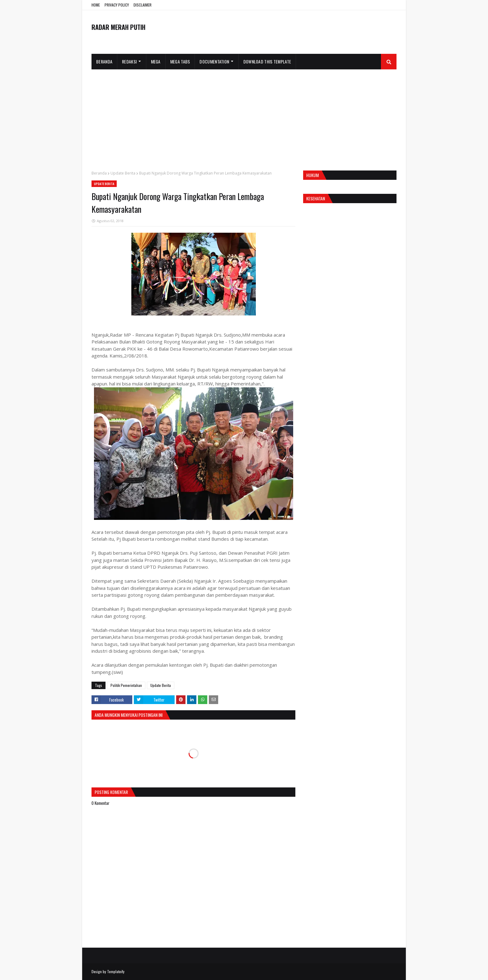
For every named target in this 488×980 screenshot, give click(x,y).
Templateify (116, 971)
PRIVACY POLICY (117, 5)
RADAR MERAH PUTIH (118, 27)
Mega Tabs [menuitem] (180, 61)
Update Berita (123, 173)
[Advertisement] (244, 116)
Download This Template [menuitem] (267, 61)
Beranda (99, 173)
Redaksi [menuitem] (129, 61)
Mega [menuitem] (156, 61)
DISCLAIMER (143, 5)
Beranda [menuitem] (104, 61)
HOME (96, 5)
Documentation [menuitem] (214, 61)
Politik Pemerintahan (126, 685)
